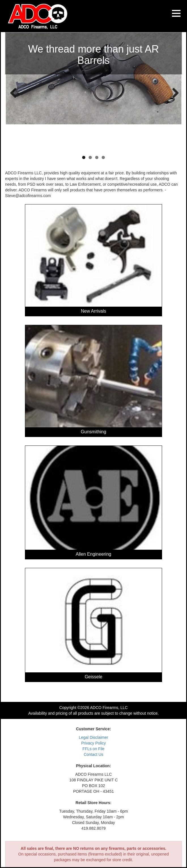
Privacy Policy (93, 743)
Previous (14, 93)
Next (173, 93)
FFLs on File (93, 749)
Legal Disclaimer (93, 737)
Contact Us (93, 754)
